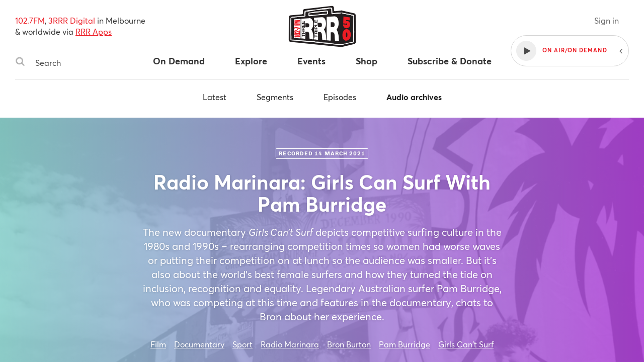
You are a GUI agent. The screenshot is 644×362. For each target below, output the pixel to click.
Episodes (340, 97)
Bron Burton (349, 344)
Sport (243, 344)
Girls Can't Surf (466, 344)
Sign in (607, 20)
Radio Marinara (290, 344)
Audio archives (414, 97)
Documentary (199, 344)
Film (158, 344)
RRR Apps (94, 31)
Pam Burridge (405, 344)
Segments (275, 97)
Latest (215, 97)
